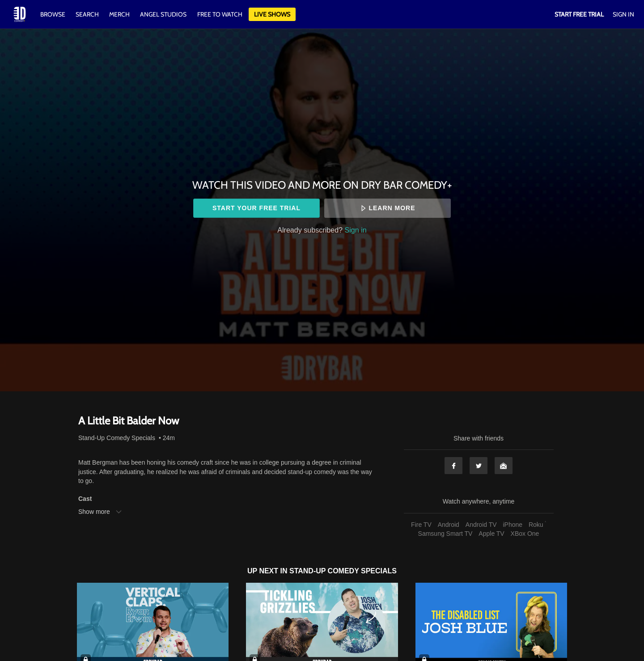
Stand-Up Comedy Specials (117, 438)
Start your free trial (256, 208)
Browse (53, 14)
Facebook (453, 466)
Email (504, 466)
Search (88, 14)
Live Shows (272, 14)
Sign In (623, 14)
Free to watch (220, 14)
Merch (119, 14)
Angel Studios (163, 14)
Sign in (356, 230)
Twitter (479, 466)
